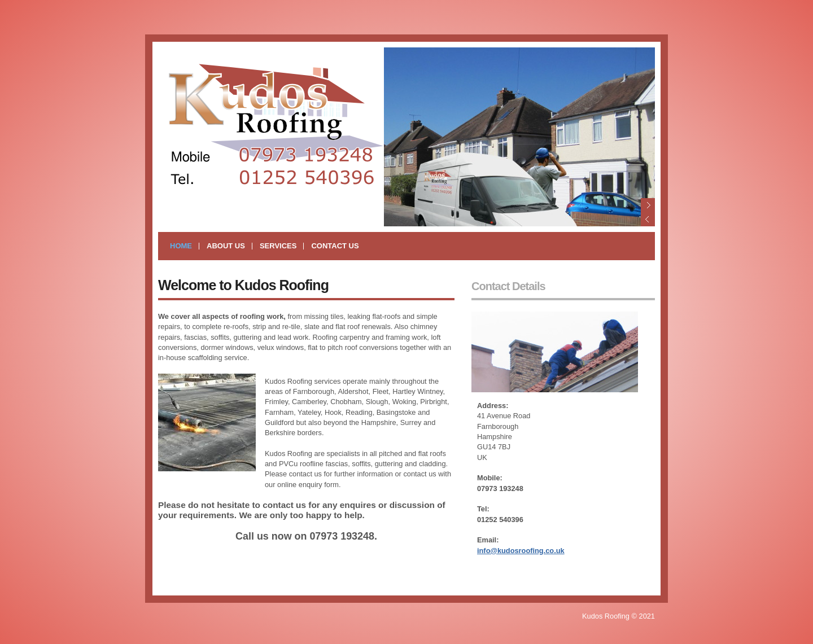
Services (278, 246)
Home (181, 246)
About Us (226, 246)
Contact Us (335, 246)
